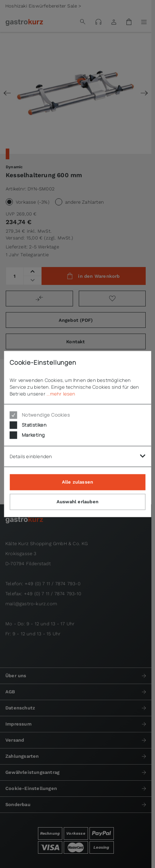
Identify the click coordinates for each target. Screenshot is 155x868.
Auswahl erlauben (77, 502)
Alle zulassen (78, 482)
